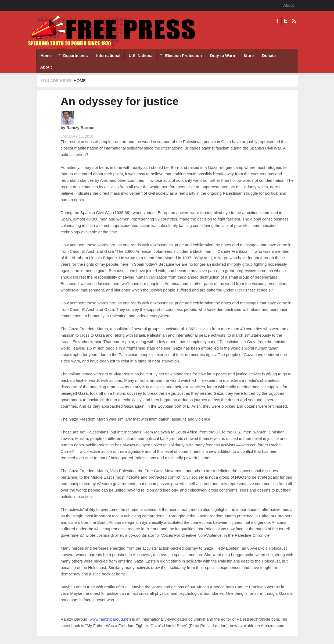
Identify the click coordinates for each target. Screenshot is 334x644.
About (288, 5)
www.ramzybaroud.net (110, 619)
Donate (269, 56)
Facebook (277, 21)
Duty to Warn (223, 56)
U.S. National (141, 56)
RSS (294, 21)
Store (249, 56)
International (108, 56)
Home (46, 56)
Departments (72, 56)
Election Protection (180, 56)
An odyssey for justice (120, 101)
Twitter (285, 21)
